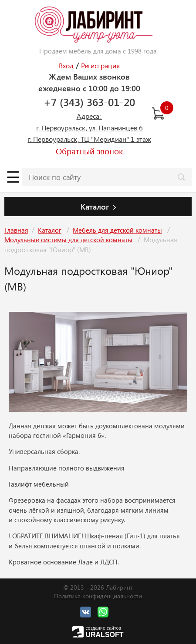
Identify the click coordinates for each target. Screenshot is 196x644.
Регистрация (100, 65)
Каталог (50, 230)
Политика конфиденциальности (98, 596)
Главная (16, 230)
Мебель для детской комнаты (117, 230)
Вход (66, 65)
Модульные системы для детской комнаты (68, 240)
